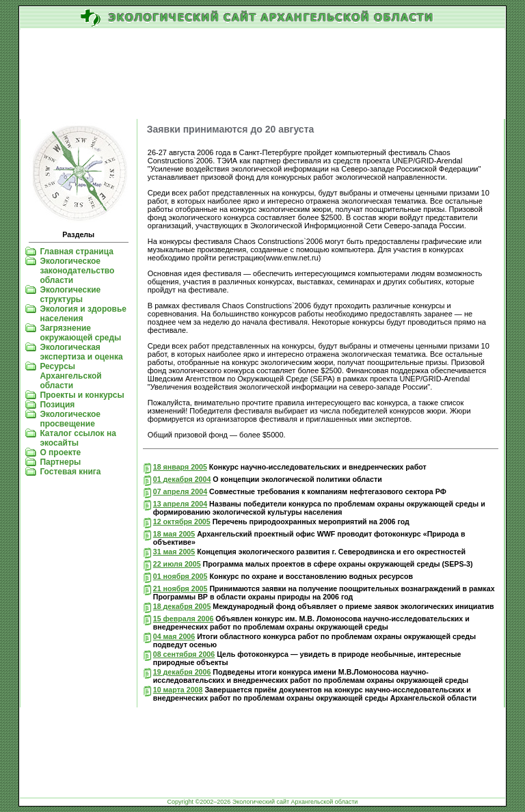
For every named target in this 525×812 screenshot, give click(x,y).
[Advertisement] (262, 75)
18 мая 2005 (174, 534)
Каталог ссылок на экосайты (78, 438)
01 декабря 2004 (182, 479)
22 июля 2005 (177, 564)
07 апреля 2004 (180, 491)
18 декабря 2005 (182, 606)
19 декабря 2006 (182, 672)
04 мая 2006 (174, 636)
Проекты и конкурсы (82, 395)
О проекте (60, 452)
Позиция (57, 405)
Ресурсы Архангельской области (70, 376)
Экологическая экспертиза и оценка (81, 352)
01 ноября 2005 (180, 576)
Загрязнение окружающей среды (80, 333)
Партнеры (60, 462)
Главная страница (77, 252)
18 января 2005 (180, 467)
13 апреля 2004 (180, 504)
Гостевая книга (70, 472)
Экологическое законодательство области (77, 271)
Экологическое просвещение (70, 419)
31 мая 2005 (174, 552)
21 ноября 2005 (180, 588)
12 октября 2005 (182, 522)
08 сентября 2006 (184, 654)
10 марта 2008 (178, 690)
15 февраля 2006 (184, 619)
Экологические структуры (70, 295)
